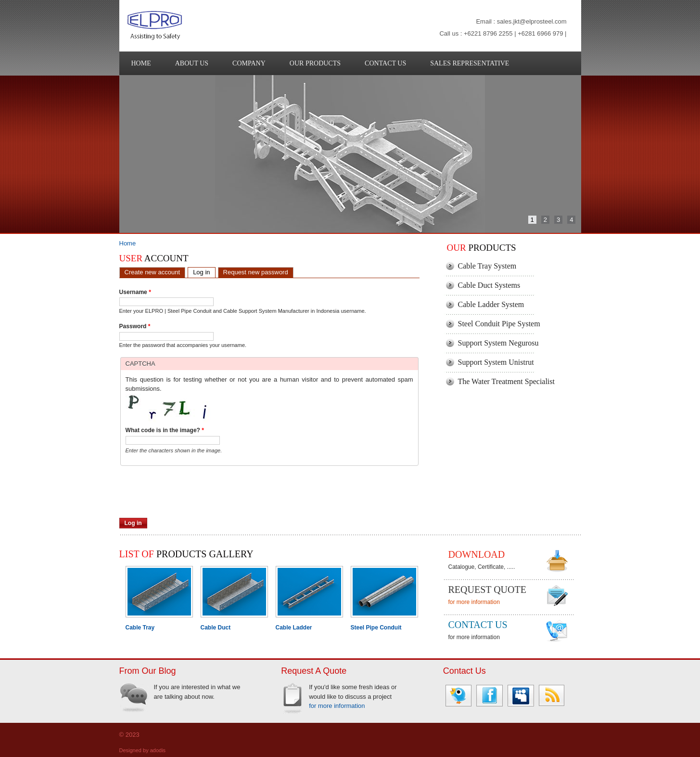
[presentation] (192, 499)
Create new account (153, 272)
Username (135, 292)
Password (135, 326)
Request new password (256, 272)
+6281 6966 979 (540, 33)
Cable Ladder (294, 628)
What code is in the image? (165, 430)
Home (128, 243)
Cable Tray (140, 628)
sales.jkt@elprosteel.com (532, 21)
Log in (204, 271)
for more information (474, 602)
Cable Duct (216, 628)
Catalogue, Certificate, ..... (482, 567)
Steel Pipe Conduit (376, 628)
